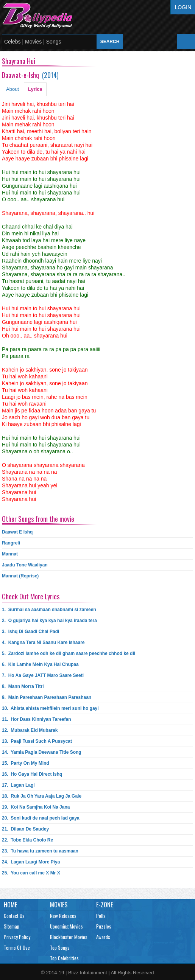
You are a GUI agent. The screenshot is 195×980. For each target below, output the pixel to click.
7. (43, 675)
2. (49, 621)
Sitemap (12, 926)
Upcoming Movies (66, 926)
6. (40, 664)
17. (18, 785)
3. (30, 632)
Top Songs (60, 947)
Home (10, 905)
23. (40, 851)
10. (50, 708)
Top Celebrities (64, 958)
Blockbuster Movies (69, 937)
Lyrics (35, 89)
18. (42, 796)
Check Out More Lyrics (31, 596)
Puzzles (104, 926)
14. (42, 752)
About (12, 89)
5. (69, 653)
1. (49, 610)
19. (36, 807)
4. (43, 642)
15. (26, 763)
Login (183, 7)
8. (23, 686)
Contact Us (14, 916)
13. (37, 741)
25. (31, 873)
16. (32, 774)
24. (31, 862)
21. (25, 829)
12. (30, 730)
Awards (103, 937)
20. (41, 818)
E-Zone (105, 905)
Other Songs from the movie (38, 519)
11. (37, 719)
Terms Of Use (17, 947)
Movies (59, 905)
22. (27, 840)
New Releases (63, 916)
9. (47, 697)
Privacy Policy (17, 937)
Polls (101, 916)
